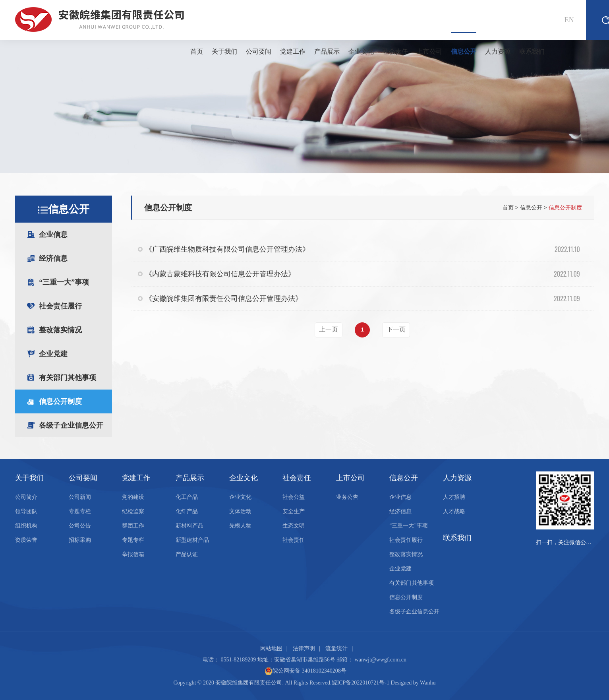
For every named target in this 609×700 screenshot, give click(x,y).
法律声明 (304, 649)
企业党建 (53, 354)
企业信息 (75, 235)
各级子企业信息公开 (71, 425)
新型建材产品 (192, 540)
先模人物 (240, 526)
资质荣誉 (26, 540)
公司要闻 (259, 51)
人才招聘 (454, 497)
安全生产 (294, 511)
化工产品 (187, 497)
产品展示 (327, 51)
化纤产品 (187, 511)
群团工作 (133, 526)
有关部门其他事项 (68, 378)
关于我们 (224, 51)
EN (569, 20)
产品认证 (187, 554)
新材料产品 (189, 526)
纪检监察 (133, 511)
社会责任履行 (60, 306)
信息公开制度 (60, 401)
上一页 (329, 329)
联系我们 (532, 51)
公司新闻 (80, 497)
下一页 (396, 329)
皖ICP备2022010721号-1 (361, 683)
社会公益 (294, 497)
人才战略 (454, 511)
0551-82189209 (239, 660)
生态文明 (294, 526)
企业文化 (361, 51)
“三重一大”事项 (75, 282)
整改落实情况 (75, 330)
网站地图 (271, 649)
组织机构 (26, 526)
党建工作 (293, 51)
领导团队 (26, 511)
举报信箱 (133, 554)
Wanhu (428, 683)
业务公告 (347, 497)
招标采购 (80, 540)
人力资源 (498, 51)
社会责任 (395, 51)
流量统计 (336, 649)
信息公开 (464, 43)
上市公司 (429, 51)
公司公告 (80, 526)
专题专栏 (80, 511)
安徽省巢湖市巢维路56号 (305, 660)
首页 (197, 51)
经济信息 (75, 258)
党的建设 (133, 497)
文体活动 (240, 511)
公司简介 (26, 497)
